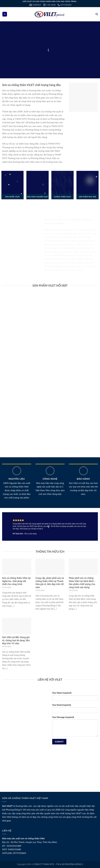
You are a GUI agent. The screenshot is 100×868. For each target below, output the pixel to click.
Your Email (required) (62, 705)
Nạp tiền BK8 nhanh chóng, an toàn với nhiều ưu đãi (82, 134)
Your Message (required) (63, 717)
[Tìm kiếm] (97, 14)
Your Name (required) (62, 693)
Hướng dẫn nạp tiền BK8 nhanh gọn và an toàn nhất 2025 (82, 119)
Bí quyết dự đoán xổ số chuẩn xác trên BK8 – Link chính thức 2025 (83, 127)
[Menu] (5, 14)
